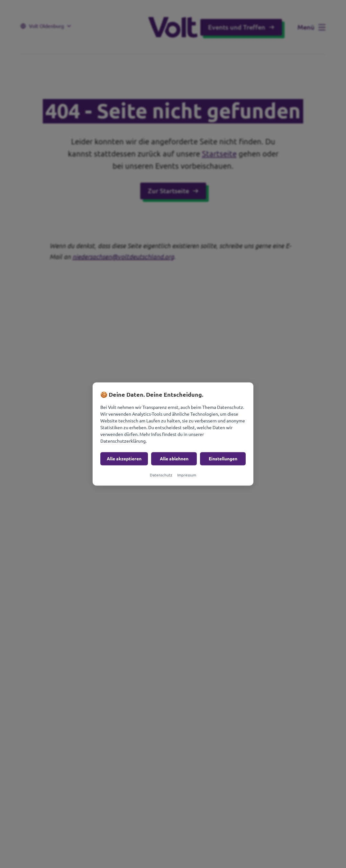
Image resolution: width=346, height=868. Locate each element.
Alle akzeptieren (124, 459)
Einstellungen (223, 459)
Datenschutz (161, 475)
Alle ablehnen (174, 459)
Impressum (187, 475)
